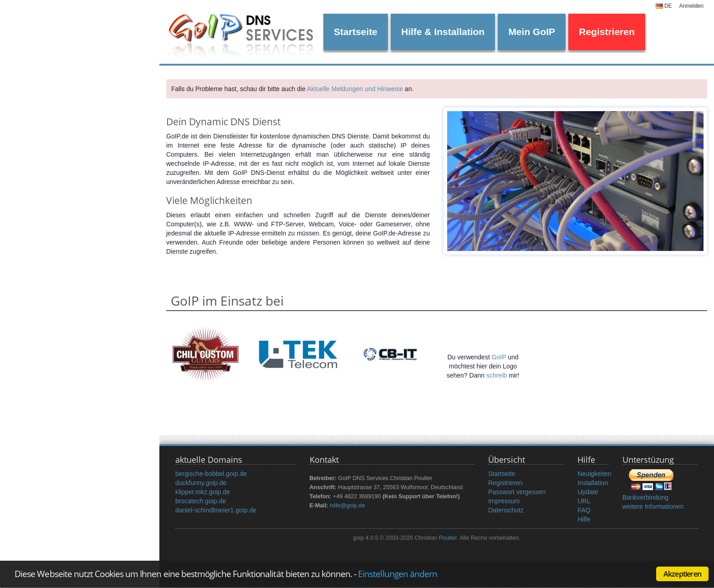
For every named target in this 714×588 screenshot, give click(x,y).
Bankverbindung (645, 497)
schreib (497, 375)
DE (664, 6)
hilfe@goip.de (347, 506)
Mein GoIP (532, 32)
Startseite (356, 32)
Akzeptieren (682, 574)
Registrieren (607, 32)
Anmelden (691, 6)
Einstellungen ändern (398, 574)
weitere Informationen (653, 506)
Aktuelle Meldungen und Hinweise (355, 89)
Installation (593, 483)
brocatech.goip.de (201, 501)
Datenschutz (506, 510)
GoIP (499, 357)
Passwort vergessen (517, 492)
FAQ (584, 510)
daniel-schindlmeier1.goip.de (216, 510)
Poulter (448, 538)
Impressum (504, 501)
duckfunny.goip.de (201, 483)
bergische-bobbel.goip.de (211, 474)
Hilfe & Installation (443, 32)
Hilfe (584, 519)
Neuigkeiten (594, 474)
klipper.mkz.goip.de (203, 492)
